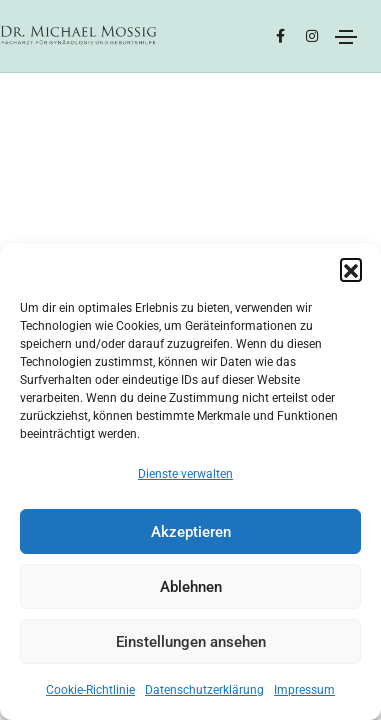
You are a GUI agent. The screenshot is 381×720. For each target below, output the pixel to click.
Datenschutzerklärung (204, 690)
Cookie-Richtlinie (90, 690)
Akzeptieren (191, 532)
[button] (351, 269)
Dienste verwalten (185, 474)
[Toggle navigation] (346, 37)
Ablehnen (191, 587)
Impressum (304, 690)
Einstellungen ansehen (191, 642)
